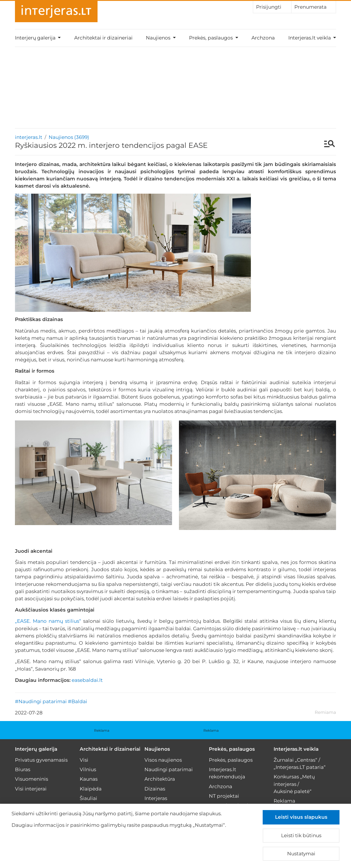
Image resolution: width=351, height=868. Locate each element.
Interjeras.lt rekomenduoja (227, 773)
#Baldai (78, 701)
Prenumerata (314, 7)
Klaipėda (91, 789)
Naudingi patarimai (169, 769)
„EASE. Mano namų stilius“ (48, 621)
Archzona (263, 38)
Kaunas (89, 779)
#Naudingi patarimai (41, 701)
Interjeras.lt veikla (296, 749)
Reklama (102, 730)
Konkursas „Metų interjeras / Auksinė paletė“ (294, 784)
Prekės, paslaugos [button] (211, 38)
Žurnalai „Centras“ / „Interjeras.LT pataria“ (300, 764)
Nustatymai (301, 854)
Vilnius (88, 769)
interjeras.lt (29, 137)
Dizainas (155, 789)
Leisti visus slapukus (301, 817)
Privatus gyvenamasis (41, 760)
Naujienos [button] (159, 38)
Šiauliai (88, 798)
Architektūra (160, 779)
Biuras (23, 769)
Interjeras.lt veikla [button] (310, 38)
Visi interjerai (31, 789)
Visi (84, 760)
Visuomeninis (32, 779)
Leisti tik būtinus (301, 835)
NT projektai (224, 796)
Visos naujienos (163, 760)
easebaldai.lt (87, 680)
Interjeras (156, 798)
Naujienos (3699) (69, 137)
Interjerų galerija (36, 749)
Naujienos (157, 749)
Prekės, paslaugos (232, 749)
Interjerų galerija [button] (36, 38)
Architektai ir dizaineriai (103, 38)
